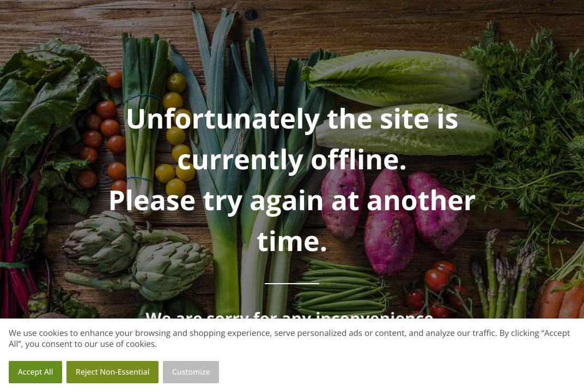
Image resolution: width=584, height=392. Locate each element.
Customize (191, 372)
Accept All (36, 372)
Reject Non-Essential (112, 372)
